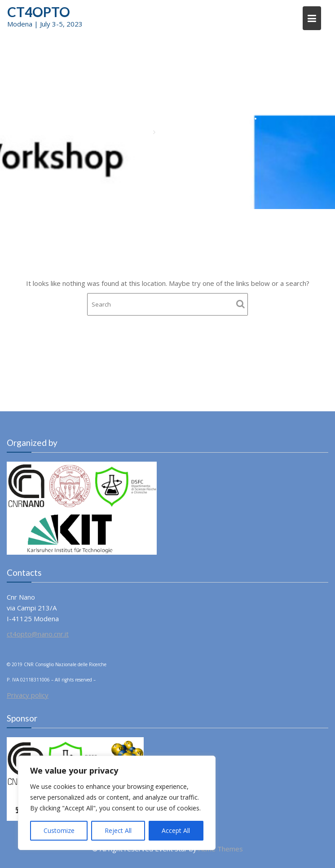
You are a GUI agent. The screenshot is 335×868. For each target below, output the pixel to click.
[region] (117, 803)
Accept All (176, 830)
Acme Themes (221, 849)
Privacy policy (28, 695)
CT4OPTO (39, 12)
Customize (59, 830)
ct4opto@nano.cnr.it (38, 634)
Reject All (118, 830)
